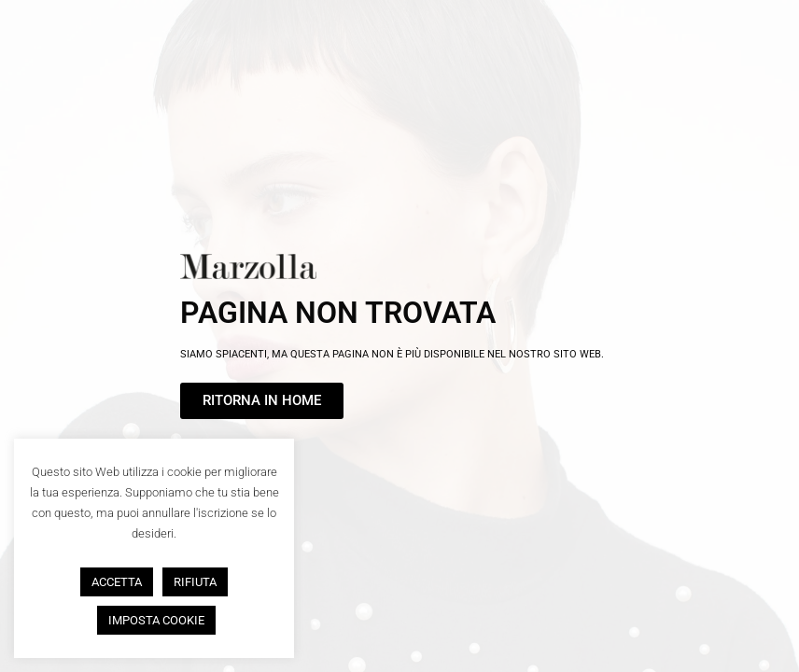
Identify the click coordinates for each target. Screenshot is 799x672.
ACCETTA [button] (117, 582)
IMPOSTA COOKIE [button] (156, 620)
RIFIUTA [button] (195, 582)
